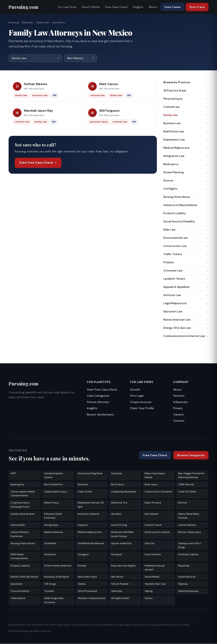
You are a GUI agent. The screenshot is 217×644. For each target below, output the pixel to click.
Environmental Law (186, 238)
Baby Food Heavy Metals (155, 476)
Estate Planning (186, 173)
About (153, 7)
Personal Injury (186, 99)
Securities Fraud (87, 577)
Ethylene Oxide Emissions (53, 516)
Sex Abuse (117, 577)
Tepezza (183, 584)
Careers (178, 415)
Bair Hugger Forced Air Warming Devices (191, 476)
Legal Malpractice (186, 303)
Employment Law (186, 140)
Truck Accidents (20, 591)
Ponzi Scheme (153, 555)
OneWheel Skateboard (91, 544)
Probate (186, 263)
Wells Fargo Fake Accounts (54, 600)
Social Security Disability (186, 222)
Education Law (186, 312)
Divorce (186, 181)
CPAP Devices (186, 485)
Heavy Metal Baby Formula (189, 516)
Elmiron (183, 503)
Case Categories (98, 396)
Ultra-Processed (87, 591)
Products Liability (186, 213)
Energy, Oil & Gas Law (186, 328)
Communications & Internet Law (186, 336)
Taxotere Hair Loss (155, 584)
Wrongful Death (120, 598)
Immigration (51, 525)
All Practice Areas (186, 91)
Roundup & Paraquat (56, 577)
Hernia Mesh (18, 525)
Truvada (49, 591)
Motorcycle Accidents (157, 532)
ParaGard (50, 555)
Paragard (83, 555)
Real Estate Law (186, 132)
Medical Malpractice (186, 148)
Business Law (186, 123)
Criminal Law (186, 107)
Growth (135, 390)
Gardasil (116, 514)
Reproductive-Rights (123, 566)
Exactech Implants (89, 514)
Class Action (85, 492)
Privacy (178, 408)
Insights (138, 7)
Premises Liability (188, 555)
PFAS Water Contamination (19, 557)
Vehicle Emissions (188, 591)
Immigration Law (186, 156)
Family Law (43, 23)
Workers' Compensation (92, 598)
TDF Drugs (50, 584)
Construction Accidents (159, 492)
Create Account (141, 402)
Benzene (83, 485)
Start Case (197, 7)
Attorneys (27, 23)
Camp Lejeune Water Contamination (23, 494)
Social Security (187, 577)
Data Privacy (52, 503)
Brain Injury (151, 485)
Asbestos (116, 474)
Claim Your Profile (142, 408)
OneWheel (50, 544)
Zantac (149, 598)
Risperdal (184, 566)
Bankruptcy (186, 164)
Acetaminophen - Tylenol (54, 476)
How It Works (91, 7)
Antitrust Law (186, 295)
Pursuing (14, 23)
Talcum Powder (120, 584)
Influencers (180, 402)
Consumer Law (186, 271)
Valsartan (117, 591)
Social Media (152, 577)
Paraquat (116, 555)
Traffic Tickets (186, 254)
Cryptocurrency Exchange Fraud (20, 505)
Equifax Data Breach (22, 514)
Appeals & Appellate (186, 287)
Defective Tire (119, 503)
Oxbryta (149, 544)
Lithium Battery (187, 525)
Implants (83, 525)
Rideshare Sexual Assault (155, 568)
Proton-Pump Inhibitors (58, 566)
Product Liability (20, 566)
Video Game (18, 598)
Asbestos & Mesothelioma (186, 205)
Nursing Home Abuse (186, 197)
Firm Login (137, 396)
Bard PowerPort (53, 485)
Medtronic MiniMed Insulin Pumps (122, 534)
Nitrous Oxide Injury (190, 532)
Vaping (149, 591)
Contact (179, 421)
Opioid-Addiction (121, 544)
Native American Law (186, 320)
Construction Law (186, 246)
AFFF (13, 474)
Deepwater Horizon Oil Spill (91, 505)
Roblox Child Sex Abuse (24, 577)
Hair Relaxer (152, 514)
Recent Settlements (100, 415)
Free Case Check (116, 7)
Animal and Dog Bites (90, 474)
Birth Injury (117, 485)
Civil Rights (186, 189)
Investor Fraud (153, 525)
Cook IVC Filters (187, 492)
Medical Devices (54, 532)
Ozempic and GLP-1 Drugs (190, 545)
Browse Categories (191, 455)
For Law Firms (67, 7)
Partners (179, 396)
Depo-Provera (153, 503)
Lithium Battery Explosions (20, 534)
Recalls (82, 566)
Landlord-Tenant (186, 279)
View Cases (173, 7)
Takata (82, 584)
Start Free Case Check (38, 163)
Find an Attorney (98, 402)
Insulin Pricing (119, 525)
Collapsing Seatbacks (124, 492)
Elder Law (186, 230)
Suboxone (16, 584)
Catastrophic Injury (56, 492)
